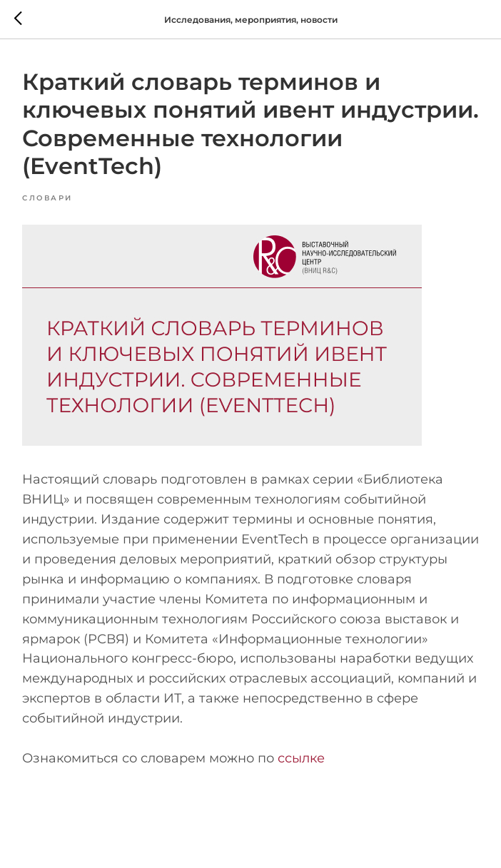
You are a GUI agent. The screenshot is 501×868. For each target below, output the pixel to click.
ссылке (301, 758)
